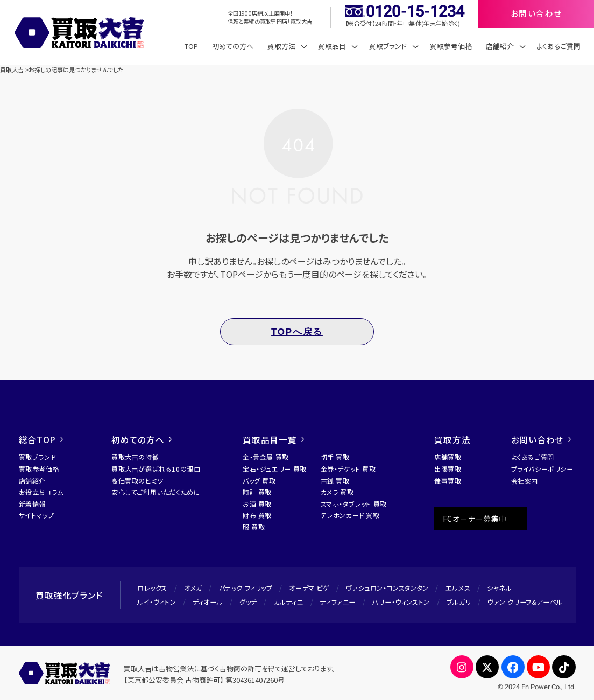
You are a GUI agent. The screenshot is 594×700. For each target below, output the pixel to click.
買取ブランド (37, 457)
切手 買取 (335, 457)
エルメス (458, 588)
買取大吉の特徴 (135, 457)
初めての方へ (233, 46)
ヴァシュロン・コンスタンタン (387, 588)
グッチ (248, 602)
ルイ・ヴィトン (157, 602)
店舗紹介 (32, 481)
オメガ (193, 588)
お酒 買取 (257, 504)
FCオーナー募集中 (475, 519)
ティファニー (338, 602)
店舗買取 (448, 457)
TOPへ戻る (297, 332)
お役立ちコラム (41, 492)
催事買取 (448, 481)
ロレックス (152, 588)
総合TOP (41, 439)
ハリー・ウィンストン (401, 602)
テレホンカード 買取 (350, 515)
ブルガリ (459, 602)
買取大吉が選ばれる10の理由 (156, 469)
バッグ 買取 (259, 481)
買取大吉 (12, 69)
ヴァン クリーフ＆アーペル (525, 602)
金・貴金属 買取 (266, 457)
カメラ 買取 (337, 492)
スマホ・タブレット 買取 (354, 504)
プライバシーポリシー (542, 469)
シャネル (499, 588)
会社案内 (525, 481)
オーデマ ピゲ (309, 588)
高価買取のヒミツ (137, 481)
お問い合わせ (541, 439)
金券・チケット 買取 (348, 469)
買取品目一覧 (273, 439)
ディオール (208, 602)
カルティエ (289, 602)
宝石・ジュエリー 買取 (275, 469)
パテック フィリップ (246, 588)
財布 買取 (257, 515)
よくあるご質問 (558, 46)
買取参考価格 (451, 46)
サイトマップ (37, 515)
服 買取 (254, 527)
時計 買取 (257, 492)
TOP (191, 46)
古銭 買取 (335, 481)
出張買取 (448, 469)
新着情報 (32, 504)
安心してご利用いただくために (156, 492)
